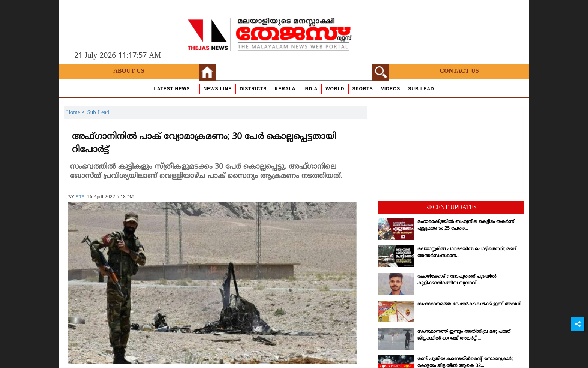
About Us (129, 71)
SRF (80, 197)
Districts (253, 89)
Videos (391, 89)
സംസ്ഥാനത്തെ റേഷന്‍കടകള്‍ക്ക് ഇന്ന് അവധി (469, 304)
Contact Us (459, 71)
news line (218, 89)
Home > (77, 113)
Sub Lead (421, 89)
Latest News (172, 89)
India (311, 89)
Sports (363, 89)
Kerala (285, 89)
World (335, 89)
